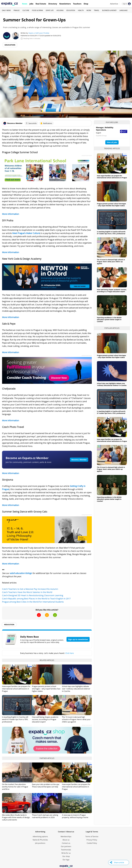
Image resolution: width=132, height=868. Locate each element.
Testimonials (66, 850)
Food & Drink (37, 10)
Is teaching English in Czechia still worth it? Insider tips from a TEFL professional (15, 719)
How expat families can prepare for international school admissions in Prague (16, 689)
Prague (17, 10)
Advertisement (87, 155)
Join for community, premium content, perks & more (29, 462)
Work (89, 10)
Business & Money (109, 10)
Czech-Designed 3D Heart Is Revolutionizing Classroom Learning (33, 595)
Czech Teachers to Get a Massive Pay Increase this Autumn (30, 589)
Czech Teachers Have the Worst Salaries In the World (27, 592)
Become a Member (79, 460)
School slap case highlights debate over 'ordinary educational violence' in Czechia (76, 689)
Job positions (40, 843)
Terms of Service (92, 837)
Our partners (66, 846)
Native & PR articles (40, 840)
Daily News (6, 10)
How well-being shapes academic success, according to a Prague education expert (45, 719)
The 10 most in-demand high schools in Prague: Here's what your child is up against (76, 719)
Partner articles (47, 758)
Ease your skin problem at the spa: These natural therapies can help (46, 786)
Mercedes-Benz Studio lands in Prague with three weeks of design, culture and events (16, 817)
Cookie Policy (92, 843)
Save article (31, 123)
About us (66, 840)
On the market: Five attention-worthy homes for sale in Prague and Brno (15, 787)
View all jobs (112, 142)
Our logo (66, 860)
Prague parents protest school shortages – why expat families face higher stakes (46, 689)
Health (81, 10)
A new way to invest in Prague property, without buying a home (75, 816)
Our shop (66, 856)
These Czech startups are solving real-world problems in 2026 (45, 816)
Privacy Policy (92, 840)
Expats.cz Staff (34, 33)
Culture (26, 10)
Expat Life (50, 10)
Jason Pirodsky (44, 33)
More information (11, 214)
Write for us (66, 853)
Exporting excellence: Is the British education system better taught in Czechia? (109, 319)
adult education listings (21, 573)
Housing (60, 10)
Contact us (66, 843)
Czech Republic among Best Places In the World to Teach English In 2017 (36, 599)
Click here (70, 653)
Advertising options (40, 837)
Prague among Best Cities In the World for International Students (33, 602)
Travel (97, 10)
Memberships (66, 837)
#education (9, 625)
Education (71, 10)
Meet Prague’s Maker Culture (26, 233)
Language (123, 10)
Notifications (46, 123)
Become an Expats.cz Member (27, 458)
